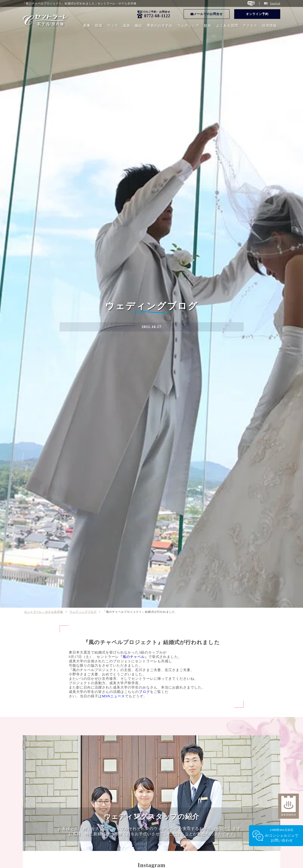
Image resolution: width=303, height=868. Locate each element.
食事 (87, 26)
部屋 (99, 26)
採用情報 (269, 26)
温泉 (127, 26)
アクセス (250, 26)
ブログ (144, 692)
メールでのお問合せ (207, 14)
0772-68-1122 (157, 16)
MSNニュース (113, 696)
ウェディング (188, 26)
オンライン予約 (257, 14)
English (275, 3)
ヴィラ (113, 26)
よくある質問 (227, 26)
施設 (139, 26)
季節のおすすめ (160, 26)
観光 (208, 26)
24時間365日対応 (282, 836)
